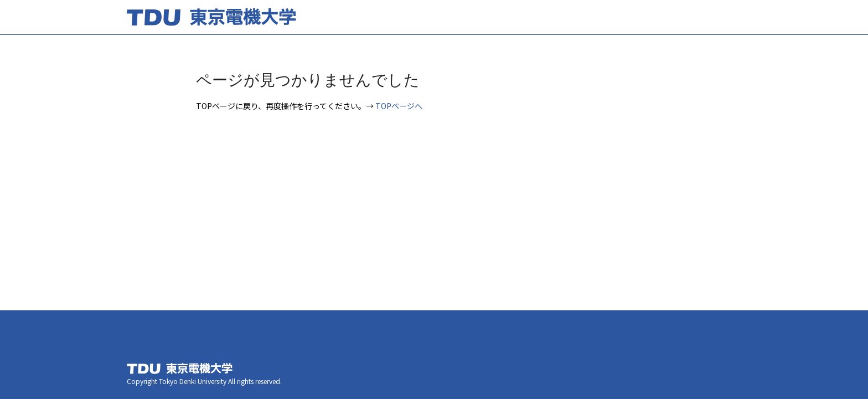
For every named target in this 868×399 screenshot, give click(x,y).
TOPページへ (399, 106)
